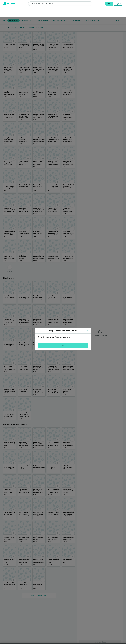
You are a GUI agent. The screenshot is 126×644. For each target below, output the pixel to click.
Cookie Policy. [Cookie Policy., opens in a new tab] (36, 642)
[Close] (88, 314)
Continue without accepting (116, 629)
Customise (89, 635)
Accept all (103, 635)
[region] (63, 635)
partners (46, 632)
